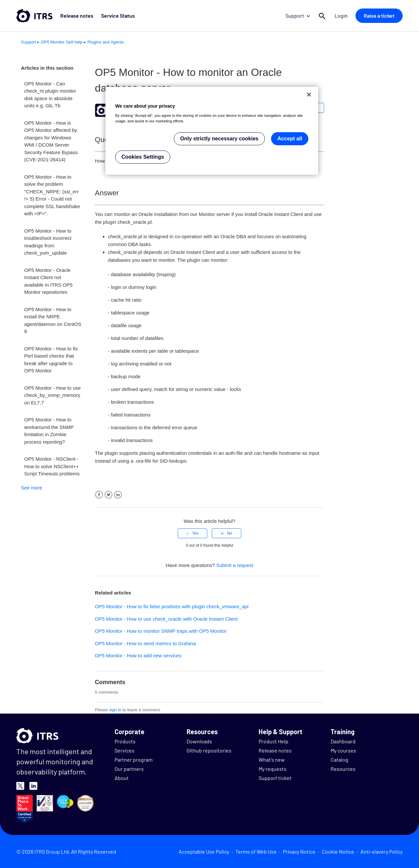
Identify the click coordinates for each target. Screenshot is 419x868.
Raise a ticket (379, 16)
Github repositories (209, 750)
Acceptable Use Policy (204, 851)
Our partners (129, 769)
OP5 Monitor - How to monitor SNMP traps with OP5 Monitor (161, 631)
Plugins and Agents (106, 42)
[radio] (192, 533)
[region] (212, 131)
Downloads (199, 741)
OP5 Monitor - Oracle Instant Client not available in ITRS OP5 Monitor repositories (48, 281)
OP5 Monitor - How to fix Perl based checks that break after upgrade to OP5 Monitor (51, 360)
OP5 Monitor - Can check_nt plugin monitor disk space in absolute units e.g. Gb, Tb (50, 95)
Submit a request (235, 565)
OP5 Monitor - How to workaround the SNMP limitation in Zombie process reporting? (49, 431)
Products (125, 741)
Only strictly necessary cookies (219, 139)
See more (32, 488)
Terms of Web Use (256, 851)
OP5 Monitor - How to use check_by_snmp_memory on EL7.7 (53, 395)
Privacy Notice (299, 851)
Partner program (134, 760)
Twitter (109, 495)
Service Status (118, 16)
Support (298, 16)
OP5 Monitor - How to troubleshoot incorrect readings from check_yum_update (48, 242)
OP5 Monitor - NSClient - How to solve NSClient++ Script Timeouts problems (52, 466)
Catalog (339, 760)
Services (125, 750)
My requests (273, 769)
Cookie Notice (338, 851)
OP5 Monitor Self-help (62, 42)
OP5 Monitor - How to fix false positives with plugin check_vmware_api (172, 606)
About (122, 778)
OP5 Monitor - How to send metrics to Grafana (145, 643)
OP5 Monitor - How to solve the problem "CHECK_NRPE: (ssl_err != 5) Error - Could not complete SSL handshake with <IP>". (52, 195)
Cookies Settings (143, 157)
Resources (343, 769)
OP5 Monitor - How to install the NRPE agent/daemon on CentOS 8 (53, 320)
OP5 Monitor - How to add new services (138, 655)
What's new (272, 760)
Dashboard (343, 741)
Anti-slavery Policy (382, 851)
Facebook (99, 495)
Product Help (273, 741)
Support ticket (275, 778)
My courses (343, 750)
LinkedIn (118, 495)
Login (341, 16)
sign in (115, 710)
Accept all (290, 139)
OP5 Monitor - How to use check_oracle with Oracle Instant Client (166, 619)
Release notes (77, 16)
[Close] (309, 95)
